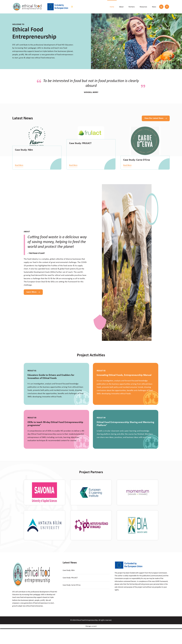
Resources (143, 7)
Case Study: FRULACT (80, 143)
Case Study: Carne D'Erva (137, 160)
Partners (132, 7)
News (154, 7)
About (121, 7)
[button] (156, 118)
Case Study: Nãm (24, 150)
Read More (19, 165)
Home (112, 7)
